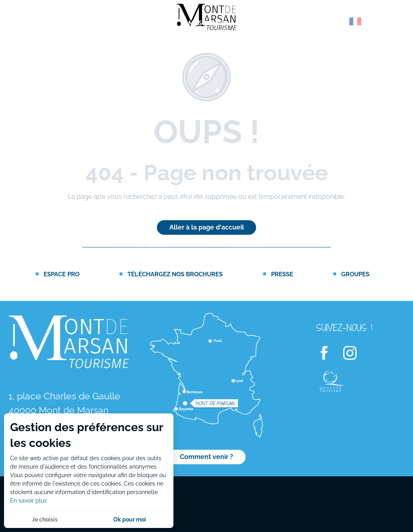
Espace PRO (62, 274)
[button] (338, 21)
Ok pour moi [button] (130, 519)
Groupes (355, 274)
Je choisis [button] (45, 519)
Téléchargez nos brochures (175, 274)
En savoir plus (28, 501)
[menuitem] (40, 24)
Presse (282, 274)
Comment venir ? (206, 457)
